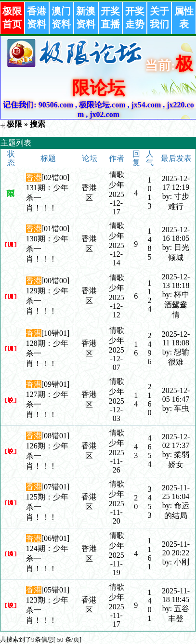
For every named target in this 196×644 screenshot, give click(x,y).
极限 (14, 124)
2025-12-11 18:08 (176, 338)
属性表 (184, 18)
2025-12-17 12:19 (176, 183)
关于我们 (159, 18)
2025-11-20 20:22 (176, 548)
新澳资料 (86, 18)
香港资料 (37, 18)
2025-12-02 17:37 (176, 441)
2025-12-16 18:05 (176, 234)
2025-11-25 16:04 (176, 492)
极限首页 (12, 18)
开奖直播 (110, 18)
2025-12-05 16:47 (176, 395)
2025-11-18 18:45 (176, 595)
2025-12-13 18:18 (176, 281)
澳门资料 (61, 18)
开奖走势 (135, 18)
